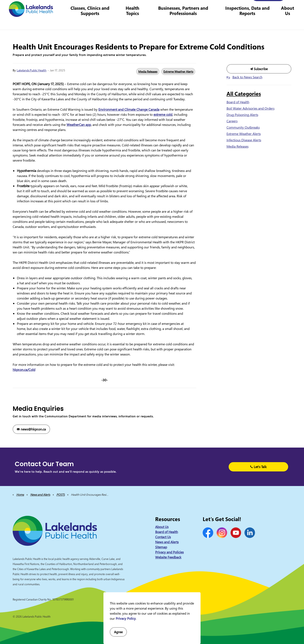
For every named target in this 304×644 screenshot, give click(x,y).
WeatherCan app (79, 125)
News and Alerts (167, 542)
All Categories (244, 94)
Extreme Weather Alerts (178, 71)
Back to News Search (247, 77)
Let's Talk (259, 467)
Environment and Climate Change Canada (129, 109)
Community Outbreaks (243, 127)
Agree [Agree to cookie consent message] (118, 632)
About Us (288, 22)
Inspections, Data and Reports (248, 22)
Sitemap (161, 547)
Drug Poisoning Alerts (242, 115)
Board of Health (238, 102)
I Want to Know (268, 7)
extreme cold (163, 114)
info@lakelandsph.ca (231, 7)
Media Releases (148, 71)
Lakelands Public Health (32, 70)
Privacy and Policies (169, 552)
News (143, 7)
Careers (175, 7)
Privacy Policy (126, 618)
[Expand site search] (294, 7)
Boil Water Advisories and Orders (250, 108)
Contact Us (158, 7)
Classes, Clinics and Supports (94, 22)
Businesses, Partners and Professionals (185, 22)
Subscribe (259, 69)
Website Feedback (168, 557)
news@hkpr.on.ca (31, 429)
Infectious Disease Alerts (244, 140)
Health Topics (136, 22)
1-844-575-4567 (197, 7)
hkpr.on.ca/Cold (24, 370)
